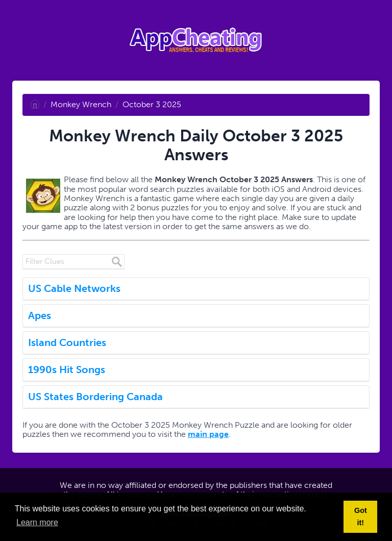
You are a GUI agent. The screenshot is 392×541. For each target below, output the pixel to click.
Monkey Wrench (81, 104)
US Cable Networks (74, 288)
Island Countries (67, 342)
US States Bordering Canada (95, 397)
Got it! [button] (361, 517)
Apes (40, 315)
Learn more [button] (37, 522)
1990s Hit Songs (67, 370)
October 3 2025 (152, 104)
